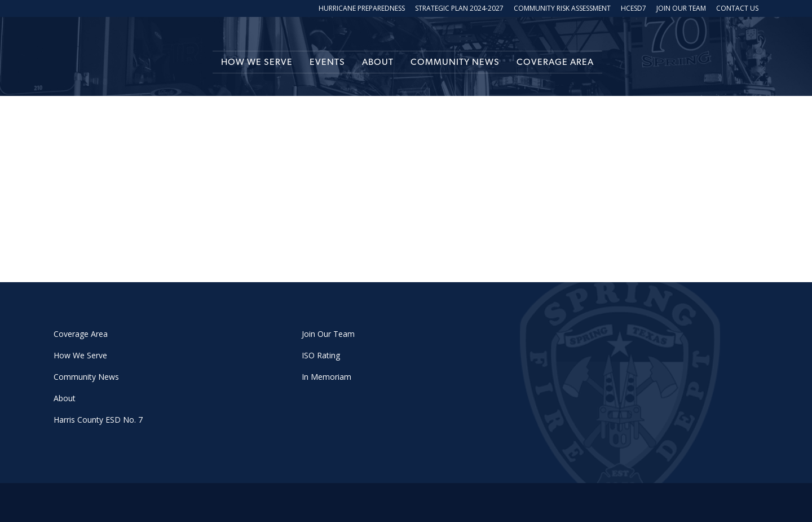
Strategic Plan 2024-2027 (459, 9)
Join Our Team (681, 9)
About (378, 62)
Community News (455, 62)
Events (327, 62)
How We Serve (257, 62)
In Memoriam (326, 377)
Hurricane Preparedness (362, 9)
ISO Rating (321, 355)
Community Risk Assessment (562, 9)
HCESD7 (634, 9)
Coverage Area (555, 62)
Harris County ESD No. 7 (98, 420)
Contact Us (737, 9)
